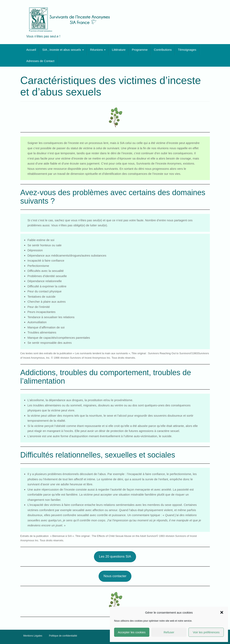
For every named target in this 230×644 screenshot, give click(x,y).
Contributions (163, 50)
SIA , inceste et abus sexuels (63, 50)
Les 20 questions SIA (115, 557)
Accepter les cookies (132, 632)
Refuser (169, 632)
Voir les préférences (206, 632)
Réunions (98, 50)
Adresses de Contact (40, 61)
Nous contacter (115, 576)
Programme (140, 50)
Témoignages (187, 50)
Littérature (119, 50)
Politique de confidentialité (63, 636)
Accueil (31, 50)
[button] (222, 612)
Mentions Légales (33, 636)
